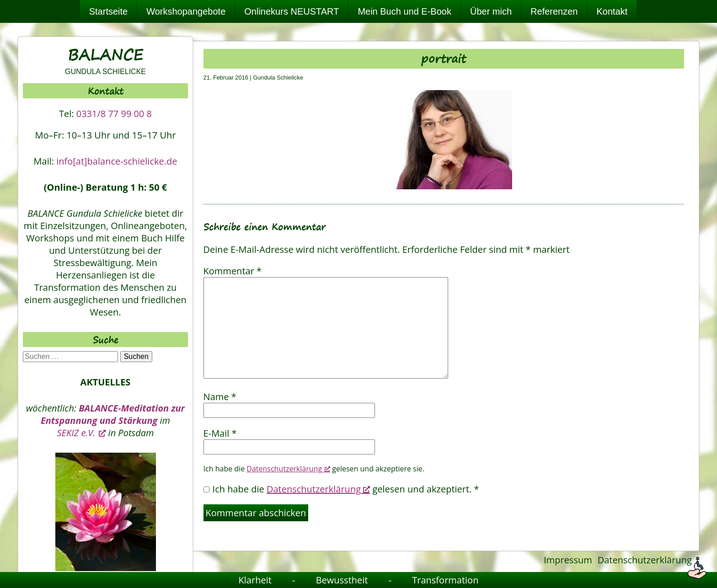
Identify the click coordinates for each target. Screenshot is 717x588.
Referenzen (554, 11)
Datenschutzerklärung (645, 560)
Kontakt (612, 11)
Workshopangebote (186, 11)
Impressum (568, 560)
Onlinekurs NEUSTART (292, 11)
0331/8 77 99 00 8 (114, 114)
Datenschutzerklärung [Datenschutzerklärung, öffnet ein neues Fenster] (288, 469)
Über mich (491, 11)
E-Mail (220, 433)
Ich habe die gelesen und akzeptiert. (341, 489)
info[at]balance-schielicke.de (117, 161)
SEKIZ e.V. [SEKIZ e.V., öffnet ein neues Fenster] (82, 433)
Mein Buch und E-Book (404, 11)
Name (220, 397)
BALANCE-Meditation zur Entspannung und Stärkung (113, 414)
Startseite (108, 11)
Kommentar (233, 271)
